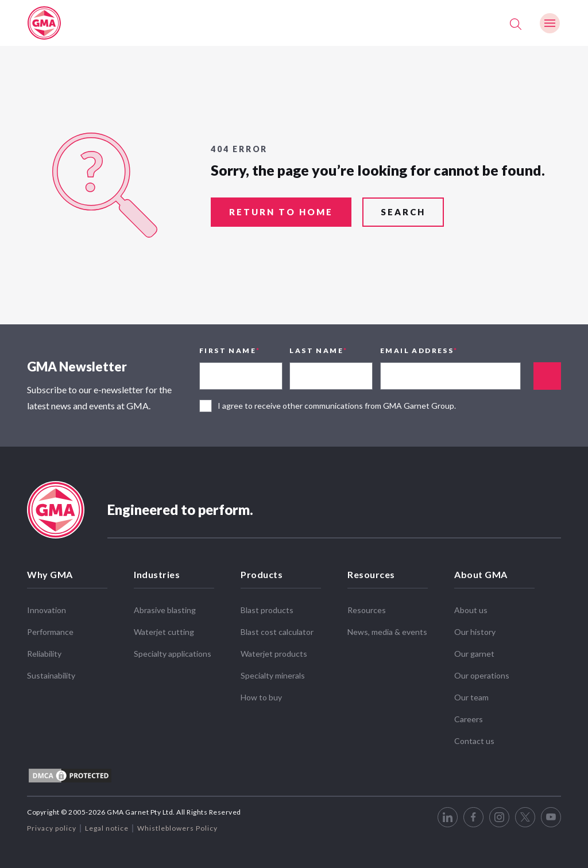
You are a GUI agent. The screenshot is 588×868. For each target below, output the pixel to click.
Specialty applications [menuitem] (173, 654)
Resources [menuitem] (371, 574)
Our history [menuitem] (475, 632)
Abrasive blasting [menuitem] (165, 610)
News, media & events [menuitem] (387, 632)
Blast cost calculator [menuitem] (277, 632)
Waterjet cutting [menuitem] (164, 632)
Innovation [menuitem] (47, 610)
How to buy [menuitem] (261, 697)
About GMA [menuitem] (481, 574)
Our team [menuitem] (471, 697)
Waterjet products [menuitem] (274, 654)
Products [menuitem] (262, 574)
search (403, 212)
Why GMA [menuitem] (50, 574)
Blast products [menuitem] (267, 610)
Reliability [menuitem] (44, 654)
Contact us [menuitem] (474, 741)
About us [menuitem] (471, 610)
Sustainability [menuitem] (51, 675)
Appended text (547, 376)
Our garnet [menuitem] (474, 654)
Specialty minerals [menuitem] (273, 675)
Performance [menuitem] (50, 632)
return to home (281, 212)
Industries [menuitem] (157, 574)
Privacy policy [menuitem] (52, 828)
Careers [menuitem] (469, 719)
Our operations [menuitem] (482, 675)
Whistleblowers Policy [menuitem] (177, 828)
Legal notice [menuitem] (107, 828)
